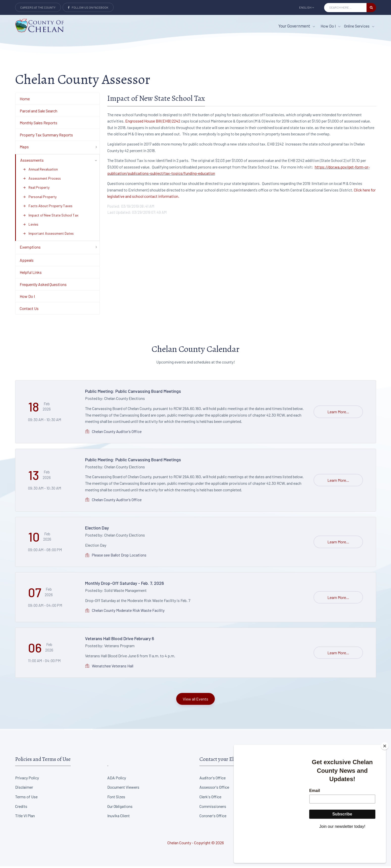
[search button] (371, 8)
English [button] (307, 7)
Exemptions (30, 249)
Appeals (27, 262)
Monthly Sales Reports (38, 125)
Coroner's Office (213, 818)
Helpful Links (31, 274)
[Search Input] (345, 8)
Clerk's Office (210, 799)
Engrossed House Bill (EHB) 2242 (153, 123)
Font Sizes (116, 799)
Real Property (36, 189)
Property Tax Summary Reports (46, 137)
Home (25, 101)
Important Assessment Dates (48, 235)
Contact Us (29, 310)
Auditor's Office (213, 779)
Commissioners (213, 808)
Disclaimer (24, 789)
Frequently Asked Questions (43, 286)
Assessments (32, 162)
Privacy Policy (27, 779)
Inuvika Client (119, 818)
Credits (21, 808)
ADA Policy (117, 779)
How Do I (27, 298)
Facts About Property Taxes (48, 208)
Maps (24, 149)
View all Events (195, 701)
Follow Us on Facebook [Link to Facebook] (88, 7)
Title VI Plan (25, 818)
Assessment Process (42, 180)
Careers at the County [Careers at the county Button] (38, 7)
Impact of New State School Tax (51, 217)
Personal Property (40, 199)
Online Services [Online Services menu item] (359, 26)
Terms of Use (26, 799)
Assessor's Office (214, 789)
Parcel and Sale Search (38, 113)
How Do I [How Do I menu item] (331, 26)
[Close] (385, 774)
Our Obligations (120, 808)
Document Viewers (123, 789)
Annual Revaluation (40, 171)
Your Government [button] (297, 26)
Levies (31, 226)
